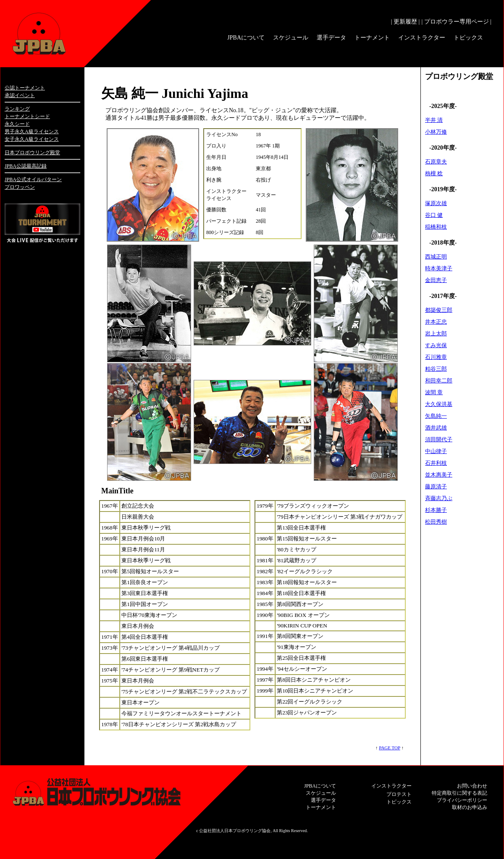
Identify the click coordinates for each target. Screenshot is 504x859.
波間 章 (434, 392)
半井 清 (434, 120)
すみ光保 (436, 345)
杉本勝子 (436, 510)
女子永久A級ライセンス (32, 139)
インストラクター (422, 38)
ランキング (17, 109)
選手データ (331, 38)
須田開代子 (439, 439)
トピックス (468, 38)
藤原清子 (436, 486)
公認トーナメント (25, 88)
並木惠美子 (439, 475)
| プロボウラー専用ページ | (456, 22)
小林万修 (436, 132)
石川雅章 (436, 357)
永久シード (17, 124)
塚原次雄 (436, 203)
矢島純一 (436, 416)
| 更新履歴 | (406, 22)
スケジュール (291, 38)
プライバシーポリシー (462, 800)
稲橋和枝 (436, 227)
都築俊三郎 (439, 310)
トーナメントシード (27, 116)
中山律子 (436, 451)
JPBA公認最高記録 (26, 166)
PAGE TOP (389, 748)
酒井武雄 (436, 428)
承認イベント (20, 95)
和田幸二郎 (439, 381)
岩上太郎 (436, 333)
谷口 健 (434, 215)
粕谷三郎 (436, 369)
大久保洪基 (439, 404)
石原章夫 (436, 162)
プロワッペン (20, 187)
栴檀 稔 (434, 173)
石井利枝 (436, 463)
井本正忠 (436, 322)
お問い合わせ (472, 786)
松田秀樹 (436, 522)
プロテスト (399, 794)
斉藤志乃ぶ (439, 498)
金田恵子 (436, 280)
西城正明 (436, 257)
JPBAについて (246, 38)
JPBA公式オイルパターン (33, 179)
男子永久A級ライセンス (32, 132)
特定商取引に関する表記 (459, 793)
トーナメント (372, 38)
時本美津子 (439, 268)
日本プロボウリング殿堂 (32, 153)
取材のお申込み (470, 807)
